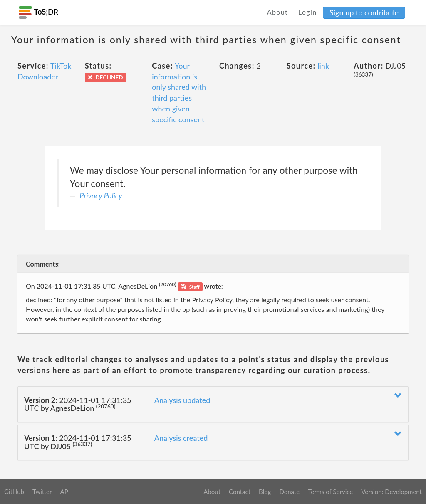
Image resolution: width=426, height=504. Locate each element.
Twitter (42, 492)
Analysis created (181, 438)
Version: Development (391, 492)
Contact (240, 492)
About (278, 12)
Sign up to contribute (364, 12)
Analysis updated (182, 400)
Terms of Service (330, 492)
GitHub (14, 492)
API (65, 492)
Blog (265, 492)
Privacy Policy (101, 195)
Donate (289, 492)
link (323, 66)
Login (308, 12)
